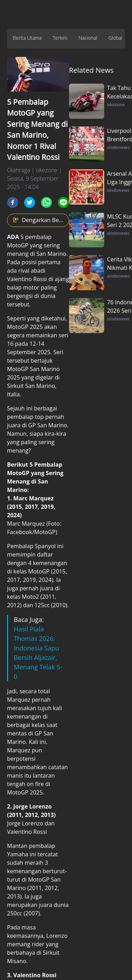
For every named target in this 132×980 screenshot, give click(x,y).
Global (115, 38)
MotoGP (18, 245)
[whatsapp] (46, 202)
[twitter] (30, 202)
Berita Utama (27, 38)
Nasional (88, 38)
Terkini (60, 38)
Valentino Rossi (27, 279)
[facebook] (13, 202)
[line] (63, 202)
